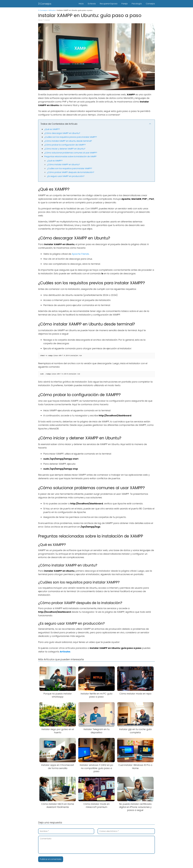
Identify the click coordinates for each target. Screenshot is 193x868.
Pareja (125, 4)
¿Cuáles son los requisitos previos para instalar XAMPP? (71, 137)
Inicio (81, 4)
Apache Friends (80, 254)
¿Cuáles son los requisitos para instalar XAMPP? (70, 168)
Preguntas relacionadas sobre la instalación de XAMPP (70, 157)
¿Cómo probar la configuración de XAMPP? (65, 145)
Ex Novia (92, 4)
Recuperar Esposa (109, 4)
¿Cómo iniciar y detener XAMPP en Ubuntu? (65, 149)
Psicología (137, 4)
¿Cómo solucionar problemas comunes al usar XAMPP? (71, 153)
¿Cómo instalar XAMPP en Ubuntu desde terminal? (68, 141)
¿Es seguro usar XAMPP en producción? (66, 176)
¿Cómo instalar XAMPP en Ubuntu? (63, 165)
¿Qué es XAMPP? (52, 129)
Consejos (150, 4)
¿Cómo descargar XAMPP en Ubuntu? (62, 133)
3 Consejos (45, 4)
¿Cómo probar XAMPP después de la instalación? (71, 172)
